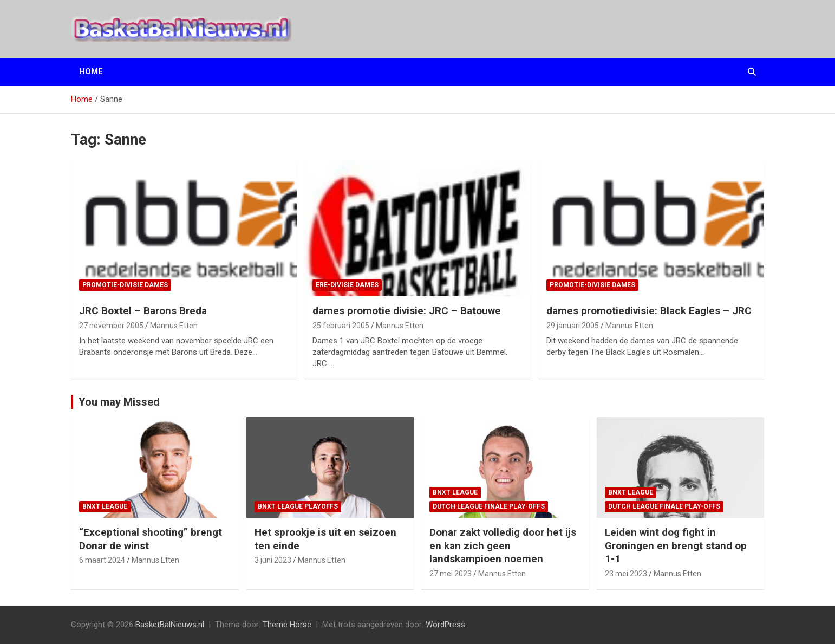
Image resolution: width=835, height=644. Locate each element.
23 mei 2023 (626, 574)
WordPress (445, 625)
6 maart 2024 (102, 560)
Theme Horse (287, 625)
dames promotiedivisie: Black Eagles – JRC (649, 311)
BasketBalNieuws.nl (170, 625)
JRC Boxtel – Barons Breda (143, 311)
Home (91, 71)
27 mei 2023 (451, 574)
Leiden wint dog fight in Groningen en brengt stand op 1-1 (676, 545)
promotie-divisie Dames (125, 285)
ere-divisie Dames (347, 285)
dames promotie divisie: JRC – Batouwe (407, 311)
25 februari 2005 (341, 326)
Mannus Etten (174, 326)
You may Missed (119, 402)
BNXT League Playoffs (298, 506)
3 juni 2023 (273, 560)
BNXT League (105, 506)
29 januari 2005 (573, 326)
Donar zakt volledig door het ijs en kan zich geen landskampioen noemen (503, 545)
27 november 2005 (111, 326)
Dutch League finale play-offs (489, 506)
